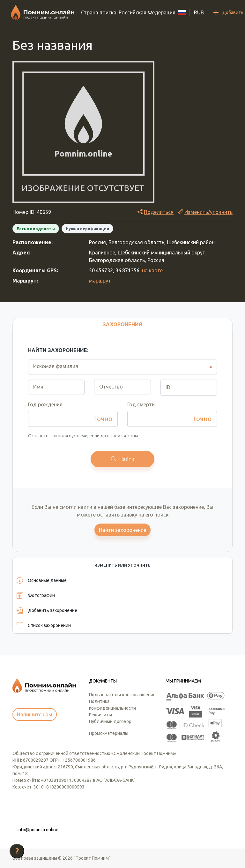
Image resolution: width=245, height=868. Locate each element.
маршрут (100, 281)
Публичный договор (110, 721)
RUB (199, 12)
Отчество (111, 387)
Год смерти (141, 404)
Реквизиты (100, 715)
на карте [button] (152, 270)
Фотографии (36, 595)
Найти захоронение (122, 530)
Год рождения (45, 404)
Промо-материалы (109, 733)
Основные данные (42, 580)
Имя (38, 387)
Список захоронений (44, 625)
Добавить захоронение (47, 610)
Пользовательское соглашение (122, 695)
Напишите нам (35, 714)
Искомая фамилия (56, 366)
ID (168, 387)
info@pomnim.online (38, 830)
